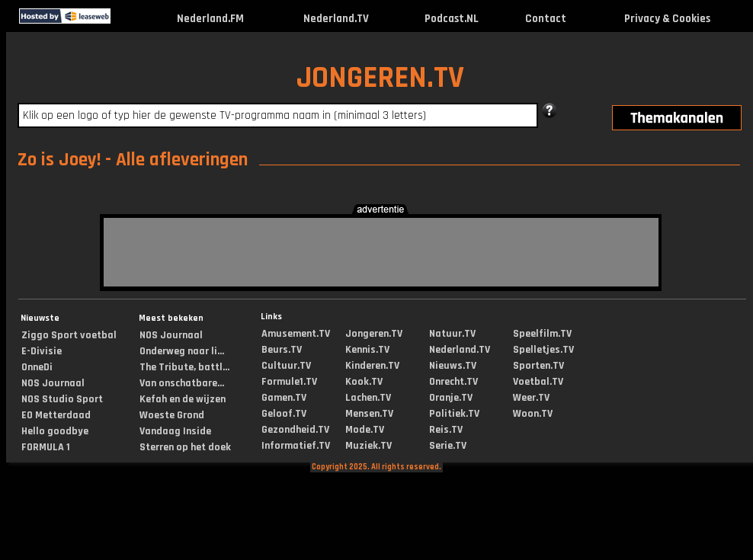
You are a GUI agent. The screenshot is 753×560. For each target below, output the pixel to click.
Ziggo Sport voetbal (69, 335)
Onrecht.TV (453, 382)
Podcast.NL (452, 19)
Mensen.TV (369, 414)
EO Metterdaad (56, 415)
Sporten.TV (538, 366)
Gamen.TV (284, 398)
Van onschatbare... (182, 383)
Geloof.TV (284, 414)
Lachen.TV (368, 398)
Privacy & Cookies (667, 19)
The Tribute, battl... (184, 367)
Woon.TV (533, 414)
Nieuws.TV (453, 366)
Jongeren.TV (374, 334)
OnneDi (37, 367)
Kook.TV (364, 382)
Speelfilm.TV (542, 334)
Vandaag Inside (175, 431)
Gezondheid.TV (295, 430)
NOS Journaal (53, 383)
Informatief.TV (296, 446)
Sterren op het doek (185, 447)
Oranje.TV (451, 398)
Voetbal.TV (538, 382)
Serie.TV (448, 446)
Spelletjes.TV (543, 350)
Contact (546, 19)
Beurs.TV (282, 350)
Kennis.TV (367, 350)
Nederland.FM (210, 19)
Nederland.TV (336, 19)
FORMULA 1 (46, 447)
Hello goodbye (55, 431)
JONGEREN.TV (380, 78)
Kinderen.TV (372, 366)
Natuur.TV (452, 334)
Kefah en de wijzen (183, 399)
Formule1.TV (289, 382)
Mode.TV (365, 430)
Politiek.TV (454, 414)
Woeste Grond (172, 415)
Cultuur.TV (286, 366)
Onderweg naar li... (182, 351)
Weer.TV (531, 398)
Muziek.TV (368, 446)
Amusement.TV (296, 334)
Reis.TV (446, 430)
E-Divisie (42, 351)
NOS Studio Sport (62, 399)
